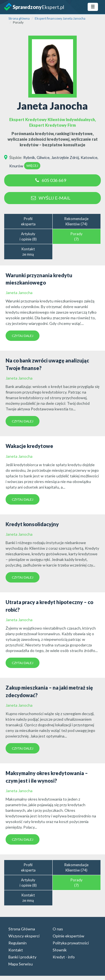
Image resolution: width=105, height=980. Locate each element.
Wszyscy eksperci (24, 936)
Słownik (60, 950)
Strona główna (19, 18)
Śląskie (15, 157)
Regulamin (17, 943)
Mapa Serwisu (21, 964)
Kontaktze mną (28, 252)
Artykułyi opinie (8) (28, 236)
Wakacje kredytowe (29, 446)
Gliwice (43, 157)
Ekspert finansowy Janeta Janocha (60, 18)
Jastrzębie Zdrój (65, 157)
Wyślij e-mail (51, 198)
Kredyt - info (64, 957)
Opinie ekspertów (68, 936)
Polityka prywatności (71, 943)
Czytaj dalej (23, 336)
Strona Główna (22, 929)
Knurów (16, 166)
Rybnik (29, 157)
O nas (58, 929)
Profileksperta (28, 221)
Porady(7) (77, 236)
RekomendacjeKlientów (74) (76, 221)
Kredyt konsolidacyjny (32, 524)
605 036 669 (51, 180)
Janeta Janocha (19, 293)
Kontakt (16, 950)
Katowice (89, 157)
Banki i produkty (22, 957)
